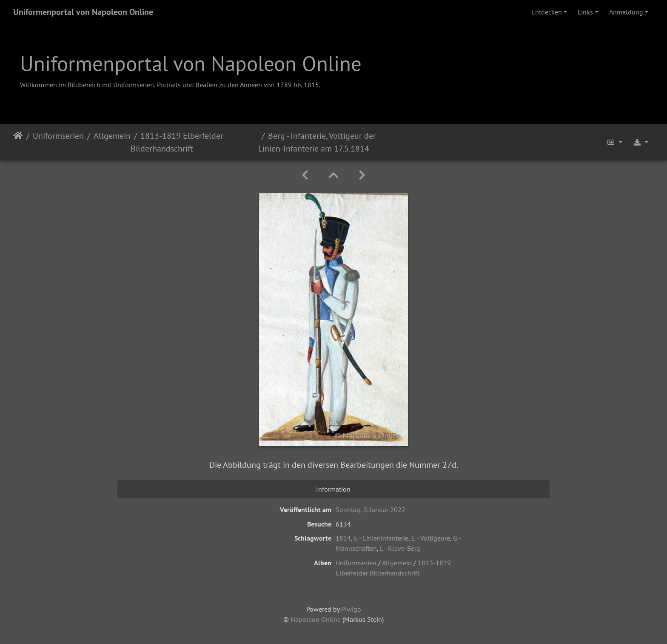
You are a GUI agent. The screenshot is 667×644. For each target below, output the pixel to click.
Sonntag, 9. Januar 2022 (371, 509)
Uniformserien (58, 136)
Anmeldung (626, 12)
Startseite (18, 142)
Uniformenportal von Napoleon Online (83, 12)
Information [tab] (333, 489)
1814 (343, 538)
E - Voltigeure (431, 538)
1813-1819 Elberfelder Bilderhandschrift (177, 142)
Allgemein (112, 136)
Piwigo (351, 609)
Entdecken (547, 12)
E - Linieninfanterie (381, 538)
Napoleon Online (316, 619)
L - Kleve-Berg (400, 548)
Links (585, 12)
